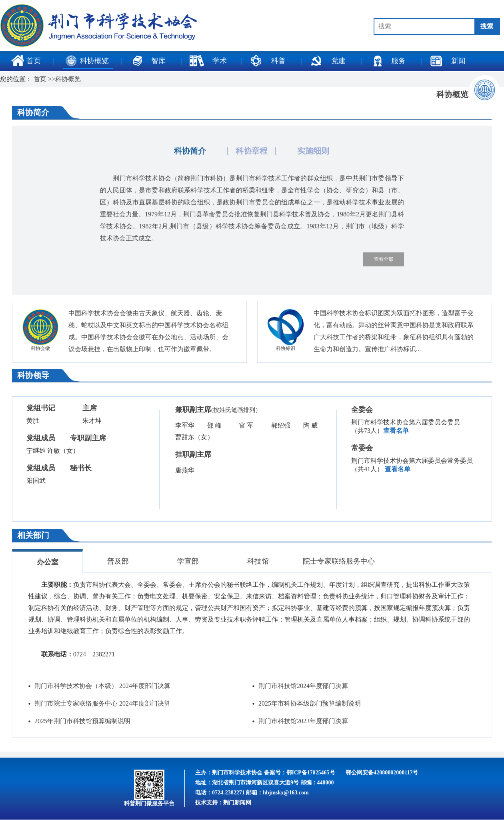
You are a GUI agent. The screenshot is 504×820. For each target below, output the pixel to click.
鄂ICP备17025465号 (311, 773)
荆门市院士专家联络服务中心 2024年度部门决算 (102, 703)
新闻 (448, 61)
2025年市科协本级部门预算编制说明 (310, 703)
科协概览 (87, 61)
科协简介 (190, 151)
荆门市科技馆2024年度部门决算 (303, 686)
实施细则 (313, 151)
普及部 (118, 561)
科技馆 (258, 561)
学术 (208, 61)
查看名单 (396, 431)
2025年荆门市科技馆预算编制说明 (82, 721)
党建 (328, 61)
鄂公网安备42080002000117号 (382, 773)
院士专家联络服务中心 (339, 561)
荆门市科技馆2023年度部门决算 (303, 721)
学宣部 (188, 561)
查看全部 (384, 259)
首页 (26, 61)
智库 (148, 61)
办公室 (48, 562)
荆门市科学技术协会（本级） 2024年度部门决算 (102, 686)
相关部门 (33, 535)
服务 (388, 61)
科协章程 (252, 151)
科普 (268, 61)
